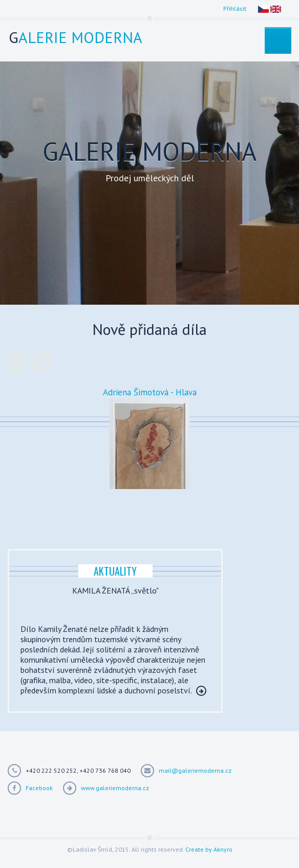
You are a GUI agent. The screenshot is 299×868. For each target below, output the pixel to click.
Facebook (39, 788)
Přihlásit (235, 8)
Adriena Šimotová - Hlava (150, 392)
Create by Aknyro (209, 849)
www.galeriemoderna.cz (115, 788)
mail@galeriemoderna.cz (195, 770)
